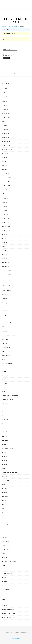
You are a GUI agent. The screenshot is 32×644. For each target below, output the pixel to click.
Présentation (14, 26)
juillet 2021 (5, 242)
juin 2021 (4, 246)
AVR (3, 327)
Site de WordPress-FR (8, 617)
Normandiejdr (6, 501)
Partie (3, 533)
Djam (3, 351)
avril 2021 (5, 255)
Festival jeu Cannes (7, 400)
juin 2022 (4, 202)
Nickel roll (4, 493)
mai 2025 (4, 105)
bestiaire (4, 331)
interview (4, 436)
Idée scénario (6, 432)
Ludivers (4, 460)
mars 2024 (5, 129)
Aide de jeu (5, 303)
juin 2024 (4, 121)
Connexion (6, 58)
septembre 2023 (7, 149)
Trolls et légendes (7, 573)
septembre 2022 (7, 190)
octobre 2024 (6, 117)
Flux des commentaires (9, 613)
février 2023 (5, 170)
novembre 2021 (6, 226)
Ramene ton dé (6, 549)
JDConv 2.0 (5, 440)
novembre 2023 (6, 141)
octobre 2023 (6, 145)
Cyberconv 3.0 (6, 347)
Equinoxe (4, 383)
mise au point (6, 480)
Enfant (4, 379)
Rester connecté (8, 55)
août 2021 (5, 238)
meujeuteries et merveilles (10, 472)
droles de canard (7, 363)
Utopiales (5, 582)
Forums (8, 26)
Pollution (4, 537)
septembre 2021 (7, 234)
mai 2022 (4, 206)
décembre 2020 (6, 271)
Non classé (5, 497)
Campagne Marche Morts (9, 335)
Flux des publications (8, 609)
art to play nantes (7, 315)
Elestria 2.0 (5, 375)
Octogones (5, 509)
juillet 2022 (5, 198)
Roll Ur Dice (5, 553)
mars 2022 (5, 214)
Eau (3, 367)
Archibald (4, 311)
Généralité (5, 420)
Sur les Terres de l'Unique (9, 561)
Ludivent (4, 456)
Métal (3, 468)
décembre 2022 (6, 178)
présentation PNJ (7, 541)
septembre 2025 (7, 97)
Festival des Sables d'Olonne (10, 396)
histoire (4, 428)
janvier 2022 (5, 222)
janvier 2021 (5, 267)
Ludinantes (5, 452)
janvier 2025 (5, 113)
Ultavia (4, 577)
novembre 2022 (6, 182)
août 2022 (5, 194)
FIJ (2, 412)
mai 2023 (4, 162)
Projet (4, 545)
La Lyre (4, 444)
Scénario (4, 557)
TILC (3, 569)
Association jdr (6, 319)
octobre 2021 (6, 230)
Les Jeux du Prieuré (7, 448)
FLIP (3, 416)
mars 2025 (5, 109)
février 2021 (5, 263)
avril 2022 (5, 210)
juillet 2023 (5, 158)
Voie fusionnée (6, 590)
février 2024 (5, 133)
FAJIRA (4, 388)
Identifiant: (5, 44)
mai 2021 (4, 250)
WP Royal (25, 632)
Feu (3, 408)
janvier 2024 (5, 137)
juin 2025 (4, 101)
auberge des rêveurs (8, 323)
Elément (4, 371)
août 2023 (5, 153)
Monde (4, 485)
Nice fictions (5, 489)
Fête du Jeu (5, 404)
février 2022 (5, 218)
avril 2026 (5, 89)
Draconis (4, 359)
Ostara (4, 521)
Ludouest (4, 464)
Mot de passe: (6, 50)
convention (5, 339)
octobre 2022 (6, 186)
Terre (3, 565)
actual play (5, 295)
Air (2, 307)
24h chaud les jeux (7, 291)
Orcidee (4, 513)
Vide (3, 586)
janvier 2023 (5, 174)
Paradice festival (7, 525)
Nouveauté (5, 505)
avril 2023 (5, 166)
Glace (3, 424)
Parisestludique (6, 529)
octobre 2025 (6, 93)
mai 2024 (4, 125)
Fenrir (3, 392)
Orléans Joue (5, 517)
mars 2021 (5, 259)
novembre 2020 (6, 275)
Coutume (4, 343)
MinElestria (5, 476)
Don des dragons (7, 355)
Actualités (5, 299)
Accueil (3, 26)
